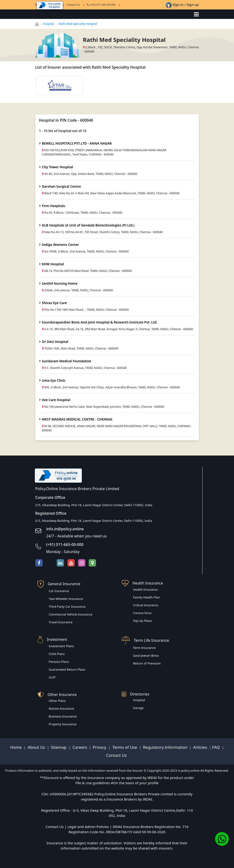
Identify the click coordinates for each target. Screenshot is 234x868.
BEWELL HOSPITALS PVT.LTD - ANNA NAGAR (77, 143)
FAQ (217, 747)
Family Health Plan (146, 597)
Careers (79, 747)
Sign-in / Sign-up (182, 5)
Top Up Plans (142, 621)
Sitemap (59, 747)
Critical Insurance (146, 605)
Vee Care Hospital (56, 400)
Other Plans (57, 701)
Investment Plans (61, 646)
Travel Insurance (61, 622)
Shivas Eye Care (54, 303)
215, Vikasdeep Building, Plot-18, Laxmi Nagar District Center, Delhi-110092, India (94, 505)
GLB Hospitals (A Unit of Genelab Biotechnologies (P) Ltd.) (88, 225)
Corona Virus (142, 613)
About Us (37, 747)
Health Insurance (145, 589)
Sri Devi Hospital (55, 342)
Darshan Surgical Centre (62, 186)
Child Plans (57, 654)
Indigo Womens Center (61, 245)
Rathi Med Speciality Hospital (78, 24)
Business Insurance (63, 716)
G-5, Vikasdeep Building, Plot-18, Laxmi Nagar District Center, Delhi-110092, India (94, 521)
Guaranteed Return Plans (67, 669)
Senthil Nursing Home (60, 283)
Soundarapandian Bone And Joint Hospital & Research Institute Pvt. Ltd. (100, 322)
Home (16, 747)
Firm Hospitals (54, 206)
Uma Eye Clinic (54, 380)
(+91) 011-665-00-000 (101, 5)
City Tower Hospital (57, 167)
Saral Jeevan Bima (146, 655)
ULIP (52, 677)
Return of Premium (147, 663)
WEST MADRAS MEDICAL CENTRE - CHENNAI (77, 419)
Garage (138, 708)
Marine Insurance (62, 709)
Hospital (48, 24)
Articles (201, 747)
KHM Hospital (53, 264)
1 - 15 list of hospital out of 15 (63, 131)
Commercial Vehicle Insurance (71, 614)
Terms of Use (125, 747)
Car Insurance (59, 591)
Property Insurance (63, 724)
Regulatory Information (165, 747)
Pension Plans (59, 662)
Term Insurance (144, 648)
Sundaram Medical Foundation (67, 361)
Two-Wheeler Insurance (66, 599)
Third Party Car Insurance (67, 607)
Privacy (100, 747)
